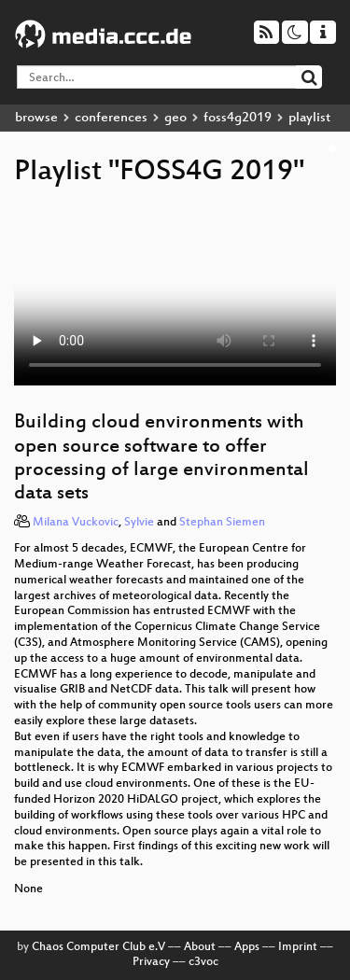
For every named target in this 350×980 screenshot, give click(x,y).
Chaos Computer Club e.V (98, 947)
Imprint (298, 947)
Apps (247, 947)
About (200, 947)
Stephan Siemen (222, 523)
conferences (111, 118)
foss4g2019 (238, 118)
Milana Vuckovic (76, 523)
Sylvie (139, 523)
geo (175, 118)
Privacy (151, 962)
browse (36, 118)
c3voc (203, 962)
